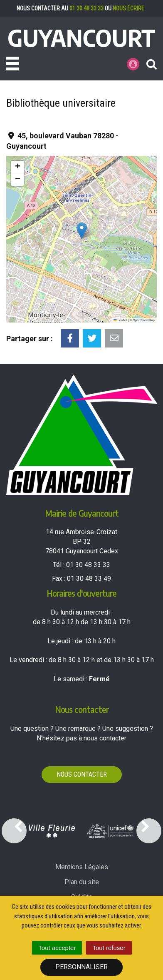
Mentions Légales (82, 867)
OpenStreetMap (144, 320)
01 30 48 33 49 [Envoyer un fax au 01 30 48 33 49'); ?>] (89, 579)
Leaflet (120, 320)
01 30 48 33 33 (86, 8)
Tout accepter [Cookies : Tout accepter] (57, 948)
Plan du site (82, 882)
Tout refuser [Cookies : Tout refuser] (109, 948)
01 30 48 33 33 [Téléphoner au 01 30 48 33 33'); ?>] (88, 565)
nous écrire (128, 8)
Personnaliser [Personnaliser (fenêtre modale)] (81, 967)
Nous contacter (82, 774)
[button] (82, 231)
